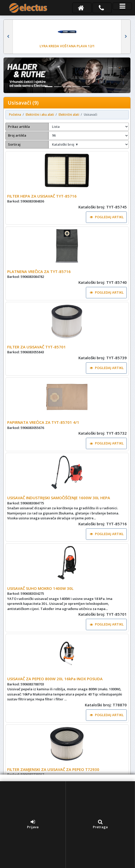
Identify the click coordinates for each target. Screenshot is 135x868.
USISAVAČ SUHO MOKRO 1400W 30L (40, 588)
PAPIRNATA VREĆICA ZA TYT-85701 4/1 (43, 422)
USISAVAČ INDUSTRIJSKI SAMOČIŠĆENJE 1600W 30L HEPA (59, 498)
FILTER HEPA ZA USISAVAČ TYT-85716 (42, 196)
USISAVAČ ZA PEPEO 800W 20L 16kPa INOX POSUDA (55, 679)
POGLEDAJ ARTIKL (107, 217)
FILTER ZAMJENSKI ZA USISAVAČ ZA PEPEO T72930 (53, 769)
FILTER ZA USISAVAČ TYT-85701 (37, 347)
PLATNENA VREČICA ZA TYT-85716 (39, 271)
